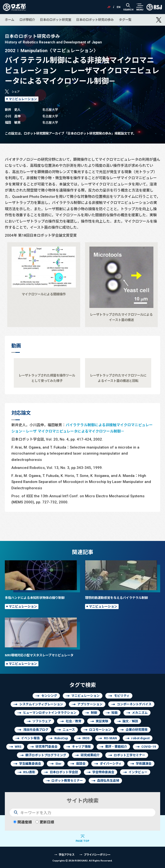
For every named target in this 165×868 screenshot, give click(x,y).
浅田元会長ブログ (36, 730)
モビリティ (122, 696)
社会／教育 (74, 721)
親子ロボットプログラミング (46, 755)
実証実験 (102, 721)
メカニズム (140, 713)
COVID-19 (149, 747)
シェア (16, 92)
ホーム (10, 20)
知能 (115, 713)
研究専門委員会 (47, 747)
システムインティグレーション (41, 704)
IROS (86, 738)
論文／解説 (130, 721)
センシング (49, 696)
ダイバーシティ (111, 764)
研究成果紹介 (90, 755)
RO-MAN (110, 738)
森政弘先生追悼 (108, 781)
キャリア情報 (81, 747)
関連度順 (23, 822)
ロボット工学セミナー (129, 755)
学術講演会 (144, 764)
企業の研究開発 (137, 730)
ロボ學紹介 (27, 20)
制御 (94, 713)
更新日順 (45, 822)
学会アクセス (67, 855)
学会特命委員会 (103, 772)
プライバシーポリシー (97, 855)
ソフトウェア (42, 721)
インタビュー (138, 772)
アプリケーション (90, 704)
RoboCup (61, 738)
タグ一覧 (125, 20)
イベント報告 (30, 738)
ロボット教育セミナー (67, 781)
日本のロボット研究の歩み (95, 20)
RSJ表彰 (29, 772)
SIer (58, 764)
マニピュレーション (23, 99)
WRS (18, 747)
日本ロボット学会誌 (64, 772)
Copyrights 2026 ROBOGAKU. (82, 861)
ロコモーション (100, 730)
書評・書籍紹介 (116, 747)
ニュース (69, 730)
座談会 (81, 764)
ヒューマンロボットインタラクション (50, 713)
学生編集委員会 (30, 764)
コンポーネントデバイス (134, 704)
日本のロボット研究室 (56, 20)
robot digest (140, 738)
